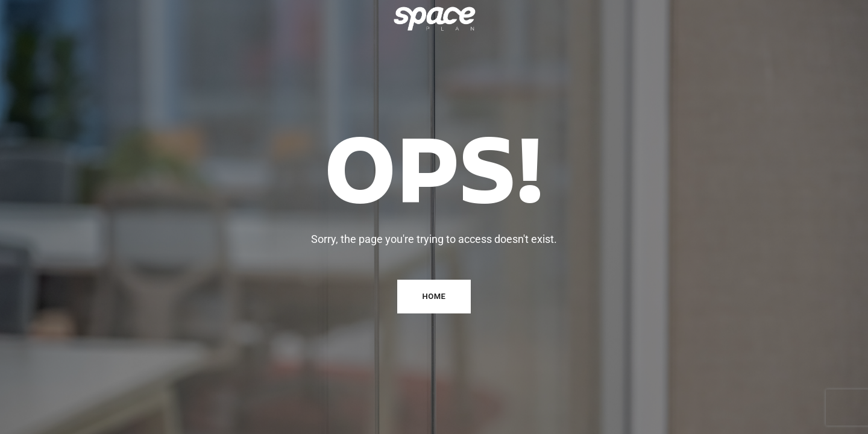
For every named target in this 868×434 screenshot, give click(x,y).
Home (434, 296)
